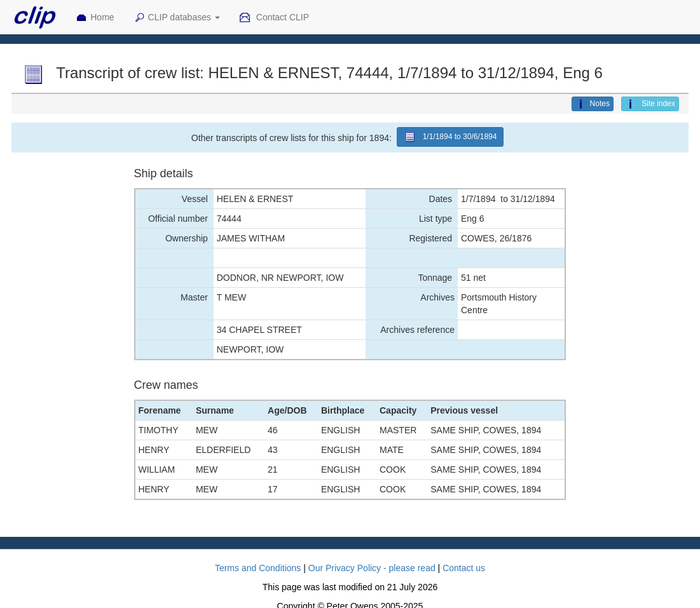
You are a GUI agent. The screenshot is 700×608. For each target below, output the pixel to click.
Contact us (464, 568)
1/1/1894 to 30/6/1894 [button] (450, 137)
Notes (593, 104)
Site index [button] (650, 104)
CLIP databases (177, 18)
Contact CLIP (274, 18)
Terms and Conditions (258, 568)
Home (95, 18)
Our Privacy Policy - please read (372, 568)
